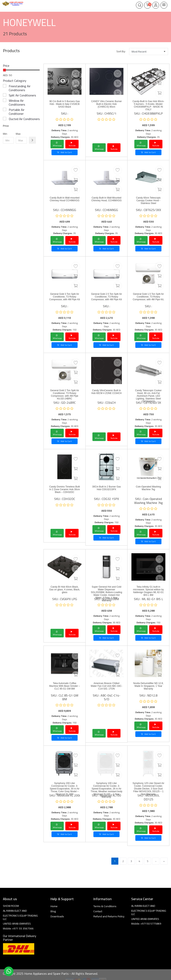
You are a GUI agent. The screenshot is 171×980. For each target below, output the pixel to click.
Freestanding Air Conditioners (20, 88)
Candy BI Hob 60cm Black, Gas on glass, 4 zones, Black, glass (65, 590)
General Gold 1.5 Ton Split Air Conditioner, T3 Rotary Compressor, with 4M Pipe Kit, (148, 297)
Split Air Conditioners (22, 95)
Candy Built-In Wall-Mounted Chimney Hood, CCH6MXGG (106, 199)
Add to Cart (65, 152)
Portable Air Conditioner (17, 112)
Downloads (57, 916)
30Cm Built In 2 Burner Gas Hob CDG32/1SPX (107, 488)
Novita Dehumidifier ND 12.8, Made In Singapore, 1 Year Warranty (148, 686)
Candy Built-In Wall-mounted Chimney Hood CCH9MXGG (65, 199)
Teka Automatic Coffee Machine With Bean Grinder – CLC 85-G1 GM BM (65, 686)
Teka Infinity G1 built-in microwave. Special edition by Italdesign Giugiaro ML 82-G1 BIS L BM (148, 591)
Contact (98, 911)
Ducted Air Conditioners (24, 119)
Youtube (72, 144)
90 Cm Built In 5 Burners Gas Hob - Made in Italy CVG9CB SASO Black (65, 104)
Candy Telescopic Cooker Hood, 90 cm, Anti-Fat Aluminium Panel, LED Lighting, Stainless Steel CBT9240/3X (148, 396)
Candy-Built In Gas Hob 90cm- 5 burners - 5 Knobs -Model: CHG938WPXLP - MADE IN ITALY (148, 105)
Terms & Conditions (105, 906)
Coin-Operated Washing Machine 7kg (148, 488)
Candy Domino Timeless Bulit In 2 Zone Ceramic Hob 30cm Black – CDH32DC (65, 489)
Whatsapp (57, 144)
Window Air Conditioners (17, 102)
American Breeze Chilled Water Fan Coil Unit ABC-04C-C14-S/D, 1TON (106, 686)
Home (54, 906)
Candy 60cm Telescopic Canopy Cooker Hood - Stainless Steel (148, 200)
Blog (53, 911)
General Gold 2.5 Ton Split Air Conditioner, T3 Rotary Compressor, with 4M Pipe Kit (106, 297)
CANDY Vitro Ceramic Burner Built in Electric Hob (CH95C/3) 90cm (107, 104)
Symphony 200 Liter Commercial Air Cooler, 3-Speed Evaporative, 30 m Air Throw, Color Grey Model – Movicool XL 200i (65, 789)
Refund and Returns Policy (109, 916)
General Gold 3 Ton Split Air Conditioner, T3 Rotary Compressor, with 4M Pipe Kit (65, 297)
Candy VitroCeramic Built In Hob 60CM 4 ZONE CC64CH (106, 392)
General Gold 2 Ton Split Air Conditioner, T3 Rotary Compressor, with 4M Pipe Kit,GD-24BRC (65, 395)
